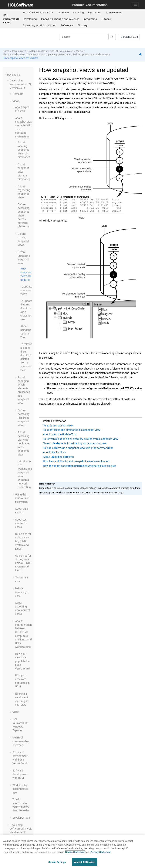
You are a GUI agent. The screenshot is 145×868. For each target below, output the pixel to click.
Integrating (90, 19)
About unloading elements (58, 457)
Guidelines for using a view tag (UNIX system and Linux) (23, 541)
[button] (6, 75)
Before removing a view (22, 592)
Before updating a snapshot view (91, 54)
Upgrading (95, 12)
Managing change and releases (60, 19)
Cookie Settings (57, 864)
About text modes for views (21, 523)
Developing (30, 19)
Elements (18, 94)
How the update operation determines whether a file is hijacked (80, 466)
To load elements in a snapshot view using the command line (78, 448)
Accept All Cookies (85, 864)
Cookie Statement (75, 854)
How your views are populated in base (23, 661)
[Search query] (87, 37)
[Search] (112, 37)
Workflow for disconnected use (20, 789)
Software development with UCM (20, 774)
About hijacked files (54, 452)
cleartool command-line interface (21, 741)
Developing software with (50, 51)
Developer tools (21, 818)
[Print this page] (141, 55)
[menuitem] (38, 13)
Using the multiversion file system (22, 498)
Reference (67, 25)
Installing (78, 12)
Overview (63, 12)
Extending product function (40, 25)
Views (79, 51)
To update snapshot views (26, 290)
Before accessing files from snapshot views (24, 418)
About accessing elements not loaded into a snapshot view (24, 443)
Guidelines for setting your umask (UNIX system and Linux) (23, 563)
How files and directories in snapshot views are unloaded (76, 461)
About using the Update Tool (60, 434)
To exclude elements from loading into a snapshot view (75, 443)
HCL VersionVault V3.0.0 (11, 19)
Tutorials (106, 19)
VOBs (16, 712)
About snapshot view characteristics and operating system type (37, 54)
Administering (114, 12)
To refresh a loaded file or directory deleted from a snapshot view (81, 439)
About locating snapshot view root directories (24, 150)
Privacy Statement (100, 854)
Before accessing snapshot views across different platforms (24, 215)
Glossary (83, 25)
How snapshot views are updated (21, 58)
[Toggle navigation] (135, 5)
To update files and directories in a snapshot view (72, 430)
